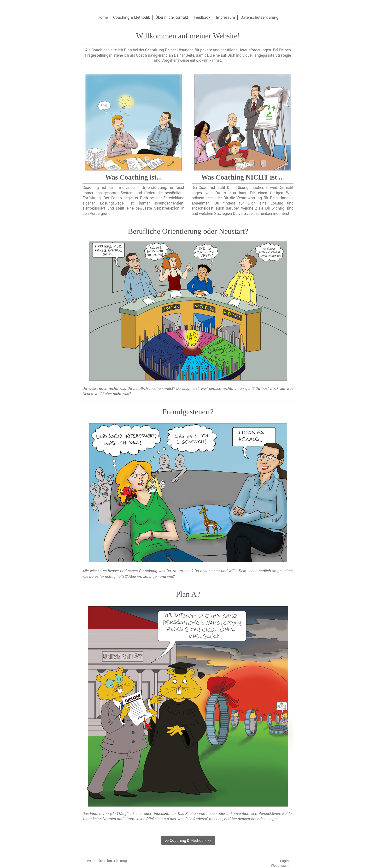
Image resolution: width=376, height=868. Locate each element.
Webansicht (280, 865)
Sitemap (120, 861)
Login (284, 861)
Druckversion (100, 861)
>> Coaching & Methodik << (188, 840)
